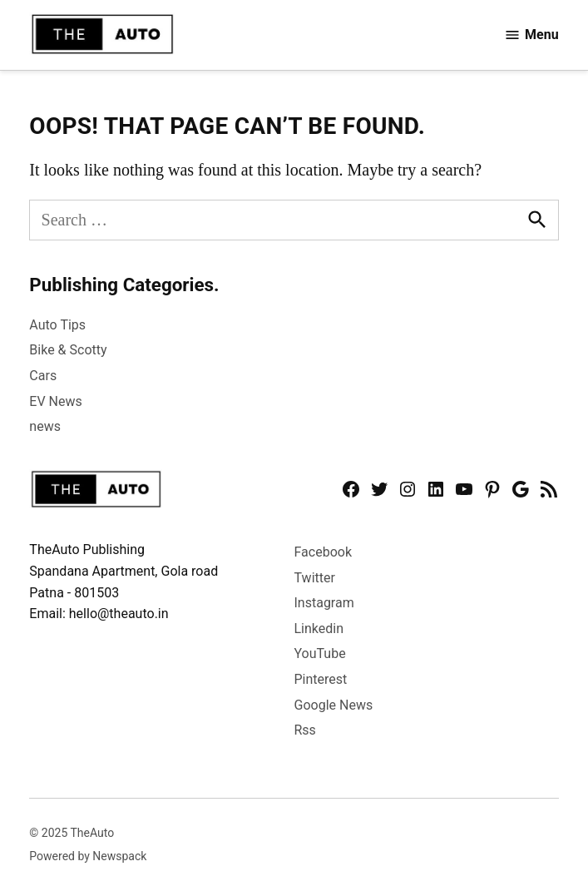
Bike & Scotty (68, 350)
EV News (55, 401)
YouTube (320, 653)
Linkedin (319, 629)
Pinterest (321, 679)
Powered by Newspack (88, 856)
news (45, 426)
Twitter (315, 578)
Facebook (323, 552)
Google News (334, 705)
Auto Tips (57, 325)
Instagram (324, 603)
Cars (43, 376)
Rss (305, 730)
